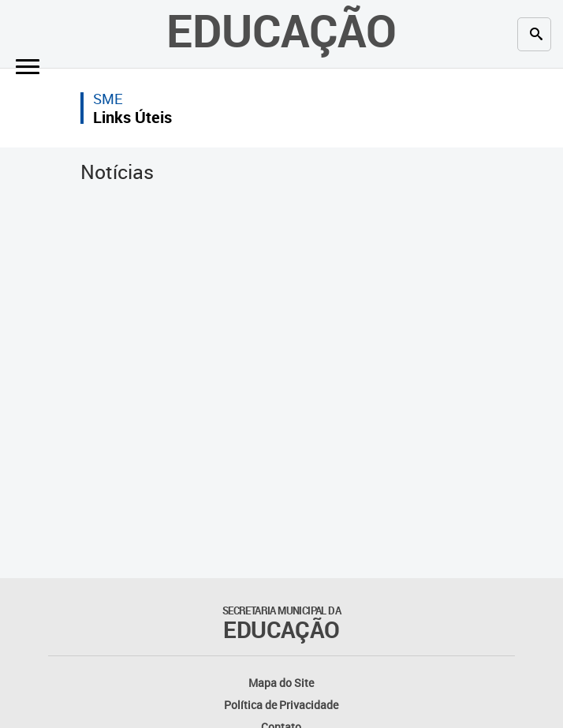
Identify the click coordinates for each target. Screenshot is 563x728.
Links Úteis (132, 117)
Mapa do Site (281, 683)
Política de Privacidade (281, 705)
